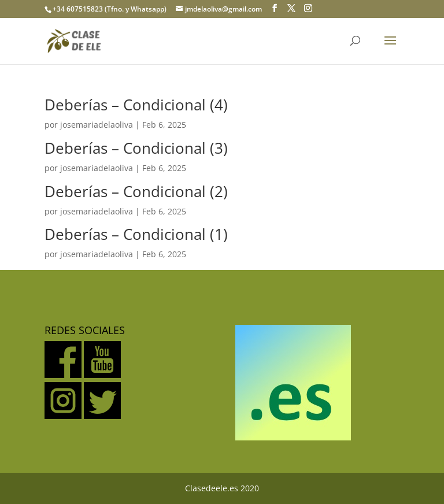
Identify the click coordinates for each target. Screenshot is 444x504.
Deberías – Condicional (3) (136, 148)
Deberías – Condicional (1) (136, 234)
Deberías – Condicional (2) (136, 191)
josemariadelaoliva (97, 125)
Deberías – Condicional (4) (136, 105)
